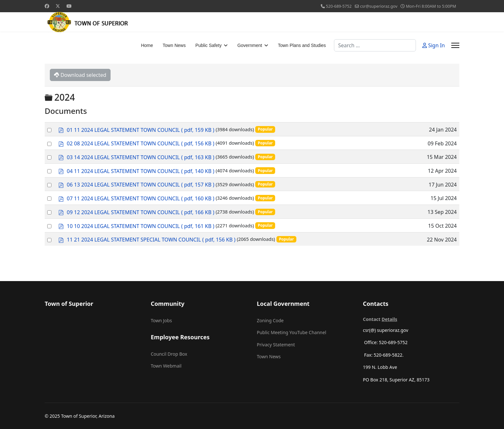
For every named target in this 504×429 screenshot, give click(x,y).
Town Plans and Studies (302, 45)
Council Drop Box (169, 354)
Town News (174, 45)
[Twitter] (58, 6)
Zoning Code (270, 320)
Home (147, 45)
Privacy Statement (276, 345)
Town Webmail (166, 366)
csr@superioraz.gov (379, 6)
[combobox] (375, 45)
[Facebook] (47, 6)
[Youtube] (69, 6)
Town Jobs (161, 320)
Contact (380, 319)
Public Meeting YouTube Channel (292, 332)
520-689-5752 (339, 6)
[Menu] (455, 45)
